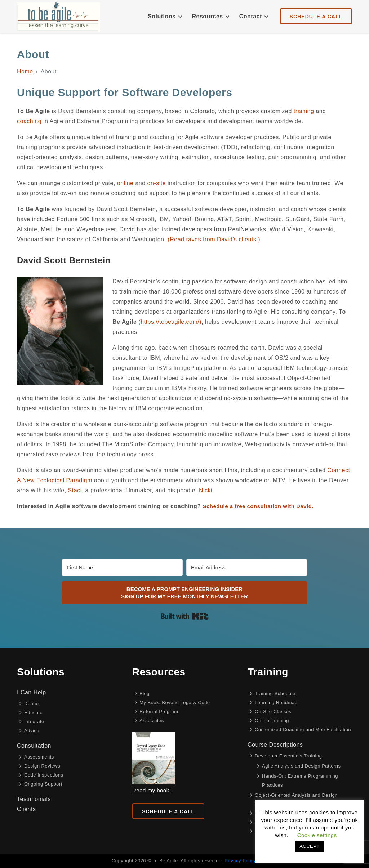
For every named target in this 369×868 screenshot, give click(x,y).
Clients (26, 809)
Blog (145, 693)
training (304, 111)
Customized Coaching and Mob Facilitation (303, 730)
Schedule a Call (168, 811)
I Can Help (32, 692)
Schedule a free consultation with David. (258, 506)
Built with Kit (185, 616)
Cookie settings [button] (317, 835)
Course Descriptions (275, 745)
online (125, 183)
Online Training (272, 721)
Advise (32, 731)
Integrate (34, 722)
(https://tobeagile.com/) (170, 322)
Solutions (162, 16)
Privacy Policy (240, 861)
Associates (152, 721)
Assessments (39, 757)
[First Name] (122, 567)
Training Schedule (275, 693)
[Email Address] (247, 567)
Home (25, 71)
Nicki (206, 490)
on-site (157, 183)
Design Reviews (42, 766)
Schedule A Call (316, 17)
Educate (33, 713)
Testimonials (34, 799)
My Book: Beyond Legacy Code (175, 703)
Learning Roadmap (276, 703)
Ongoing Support (43, 784)
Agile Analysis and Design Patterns (301, 766)
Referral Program (159, 712)
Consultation (34, 746)
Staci (75, 490)
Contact (251, 16)
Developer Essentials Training (288, 756)
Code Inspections (44, 775)
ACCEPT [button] (310, 846)
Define (32, 704)
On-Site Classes (273, 712)
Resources (207, 16)
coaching (29, 121)
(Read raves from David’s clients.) (214, 239)
